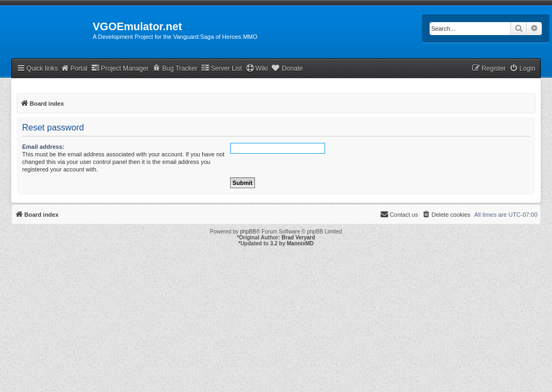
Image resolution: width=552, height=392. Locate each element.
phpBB (248, 232)
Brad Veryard (298, 238)
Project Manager (120, 68)
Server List (222, 68)
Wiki (257, 68)
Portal (74, 68)
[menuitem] (522, 69)
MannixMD (300, 243)
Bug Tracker (175, 68)
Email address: (43, 147)
